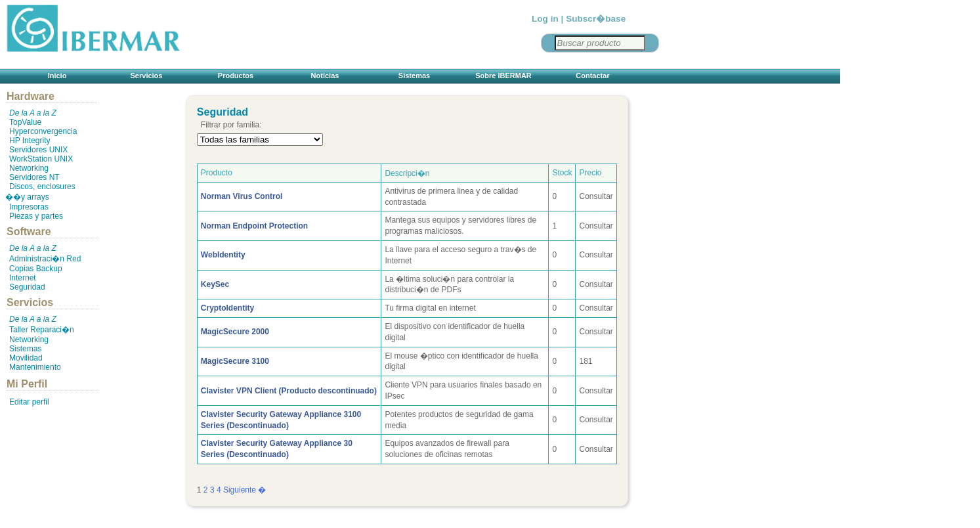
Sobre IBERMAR (503, 76)
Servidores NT (34, 177)
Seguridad (27, 287)
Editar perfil (29, 402)
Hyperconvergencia (43, 131)
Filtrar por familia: (231, 125)
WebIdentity (223, 255)
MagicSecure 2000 (235, 332)
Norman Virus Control (242, 196)
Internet (23, 278)
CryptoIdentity (227, 308)
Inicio (57, 76)
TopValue (25, 122)
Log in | (547, 19)
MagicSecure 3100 (235, 361)
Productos (236, 76)
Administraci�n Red (45, 259)
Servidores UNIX (38, 150)
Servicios (147, 76)
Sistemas (414, 76)
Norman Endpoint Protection (254, 226)
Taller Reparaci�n (42, 330)
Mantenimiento (35, 367)
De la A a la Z (33, 113)
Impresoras (29, 207)
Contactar (592, 76)
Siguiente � (245, 490)
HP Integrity (30, 141)
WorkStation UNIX (41, 159)
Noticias (325, 76)
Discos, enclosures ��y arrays (40, 192)
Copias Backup (36, 269)
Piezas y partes (36, 216)
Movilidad (26, 358)
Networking (29, 168)
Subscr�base (596, 19)
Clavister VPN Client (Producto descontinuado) (289, 391)
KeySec (215, 284)
